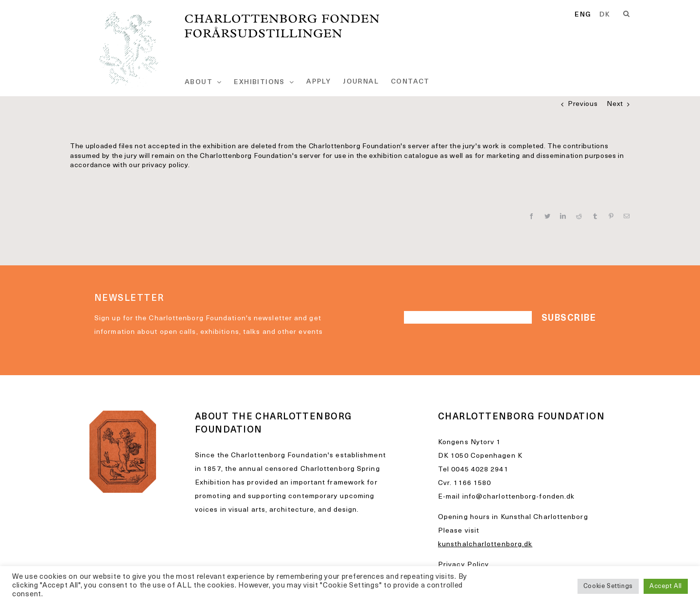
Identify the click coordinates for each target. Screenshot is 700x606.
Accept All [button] (666, 586)
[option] (605, 15)
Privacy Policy (464, 565)
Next (615, 104)
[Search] (627, 14)
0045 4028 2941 (480, 470)
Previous (583, 104)
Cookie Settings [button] (608, 586)
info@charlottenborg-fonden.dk (519, 497)
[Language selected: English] (596, 16)
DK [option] (605, 15)
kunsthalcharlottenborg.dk (485, 545)
